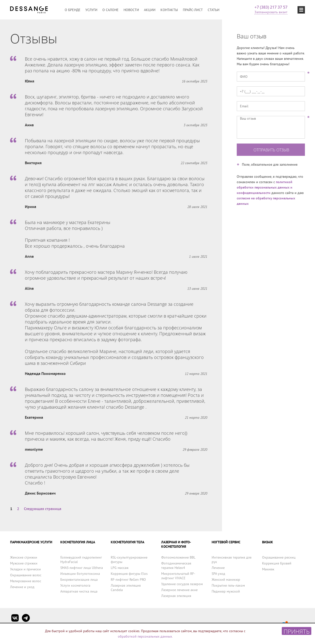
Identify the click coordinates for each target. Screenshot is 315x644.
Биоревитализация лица (79, 580)
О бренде (73, 10)
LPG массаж (120, 568)
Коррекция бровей (277, 563)
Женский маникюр (226, 580)
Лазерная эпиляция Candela (126, 588)
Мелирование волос (26, 581)
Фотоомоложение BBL (178, 557)
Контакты (169, 10)
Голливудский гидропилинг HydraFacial (81, 560)
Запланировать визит (271, 12)
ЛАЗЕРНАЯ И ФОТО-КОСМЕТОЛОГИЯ (176, 544)
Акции (150, 10)
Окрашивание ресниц (279, 557)
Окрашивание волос (26, 575)
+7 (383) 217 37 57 (271, 7)
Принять (297, 631)
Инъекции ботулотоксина (80, 574)
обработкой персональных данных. (145, 636)
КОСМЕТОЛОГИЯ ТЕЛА (127, 542)
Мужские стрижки (24, 563)
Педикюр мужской (226, 591)
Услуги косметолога (75, 585)
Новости (131, 10)
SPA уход (218, 574)
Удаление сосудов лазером (182, 584)
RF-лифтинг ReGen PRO (128, 580)
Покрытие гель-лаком (228, 585)
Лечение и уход (22, 587)
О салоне (110, 10)
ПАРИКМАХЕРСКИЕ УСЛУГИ (31, 542)
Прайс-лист (193, 10)
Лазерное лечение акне (179, 590)
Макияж (268, 569)
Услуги (91, 10)
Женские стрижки (24, 557)
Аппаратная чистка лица (79, 591)
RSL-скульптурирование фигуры (129, 560)
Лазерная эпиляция (176, 596)
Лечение (218, 568)
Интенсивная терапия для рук (232, 560)
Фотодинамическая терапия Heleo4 (176, 565)
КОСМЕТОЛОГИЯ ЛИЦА (78, 542)
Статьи (214, 10)
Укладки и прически (25, 569)
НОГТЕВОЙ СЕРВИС (226, 542)
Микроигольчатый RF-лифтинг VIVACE (178, 576)
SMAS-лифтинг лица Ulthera (82, 568)
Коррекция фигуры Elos (129, 574)
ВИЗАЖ (268, 542)
